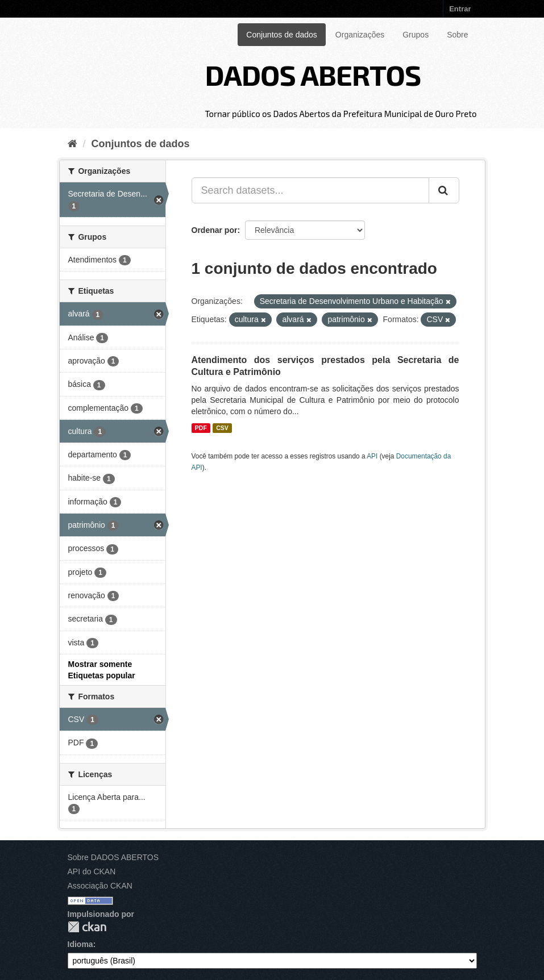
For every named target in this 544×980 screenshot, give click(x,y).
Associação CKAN (100, 886)
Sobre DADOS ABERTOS (113, 857)
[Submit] (444, 190)
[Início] (72, 144)
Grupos (416, 35)
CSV (222, 428)
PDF (201, 428)
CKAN (87, 927)
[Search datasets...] (310, 190)
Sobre (457, 35)
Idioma (80, 944)
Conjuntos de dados (282, 35)
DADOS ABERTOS (313, 74)
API (372, 456)
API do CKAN (92, 871)
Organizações (360, 35)
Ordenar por (215, 230)
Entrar (460, 9)
